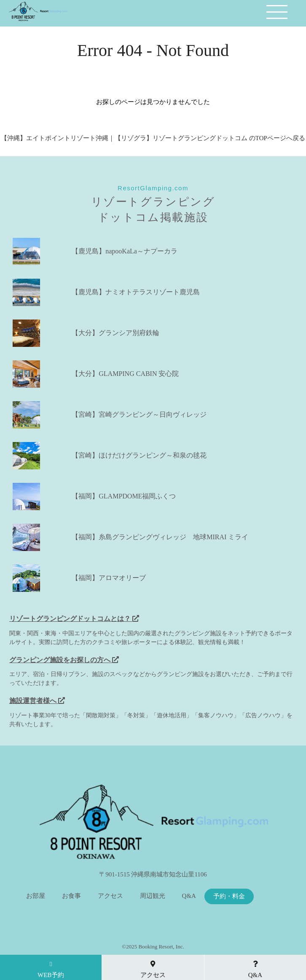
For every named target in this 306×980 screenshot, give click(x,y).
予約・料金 (229, 896)
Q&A (189, 896)
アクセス (110, 896)
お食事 (71, 896)
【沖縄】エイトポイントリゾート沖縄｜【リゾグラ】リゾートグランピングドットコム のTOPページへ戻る (153, 138)
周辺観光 (153, 896)
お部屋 (36, 896)
